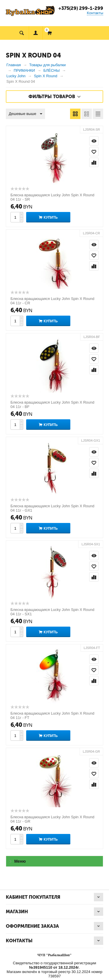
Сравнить (94, 162)
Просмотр (94, 141)
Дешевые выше (25, 114)
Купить (51, 217)
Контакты (95, 13)
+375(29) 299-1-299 (81, 8)
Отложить (94, 152)
